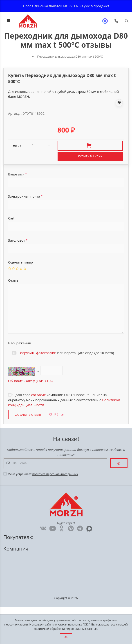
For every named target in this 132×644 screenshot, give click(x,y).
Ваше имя (18, 174)
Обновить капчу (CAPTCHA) (30, 381)
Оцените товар (20, 262)
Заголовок (18, 240)
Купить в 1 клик (90, 156)
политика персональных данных (55, 474)
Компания (17, 549)
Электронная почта (25, 196)
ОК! (66, 637)
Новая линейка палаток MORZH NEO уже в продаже (66, 6)
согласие (39, 395)
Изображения (19, 343)
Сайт (12, 218)
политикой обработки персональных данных (66, 629)
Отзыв (13, 280)
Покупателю (19, 537)
